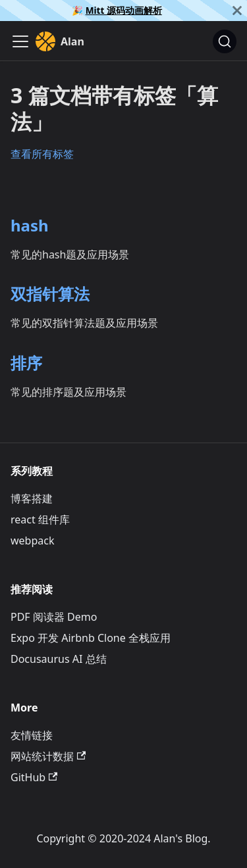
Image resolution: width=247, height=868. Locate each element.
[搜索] (225, 41)
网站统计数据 (48, 756)
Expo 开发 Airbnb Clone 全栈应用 (91, 638)
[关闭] (237, 11)
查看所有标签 (42, 154)
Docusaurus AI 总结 (59, 659)
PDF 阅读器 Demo (54, 617)
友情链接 (32, 735)
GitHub (34, 777)
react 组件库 (40, 519)
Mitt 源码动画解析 (124, 10)
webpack (32, 541)
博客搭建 (32, 498)
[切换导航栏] (20, 41)
